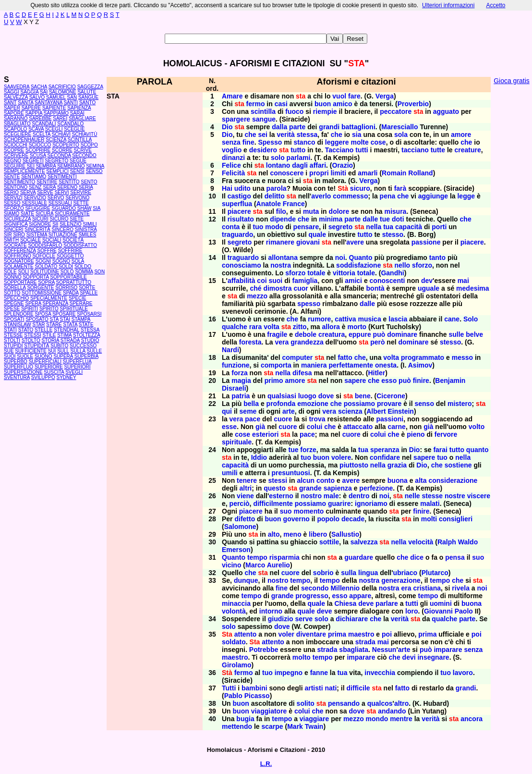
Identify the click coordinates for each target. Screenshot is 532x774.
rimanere (280, 242)
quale (317, 234)
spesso (309, 304)
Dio (227, 127)
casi (281, 104)
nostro (311, 496)
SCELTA (42, 134)
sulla (349, 573)
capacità (409, 227)
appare (360, 596)
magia (241, 381)
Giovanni (438, 611)
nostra (281, 265)
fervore (446, 434)
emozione (313, 404)
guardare (359, 557)
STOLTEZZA (86, 335)
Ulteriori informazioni (448, 5)
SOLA (78, 261)
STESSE (13, 335)
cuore (283, 419)
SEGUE (78, 161)
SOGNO (61, 261)
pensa (455, 557)
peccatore (396, 111)
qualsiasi (282, 396)
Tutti (229, 688)
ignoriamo (371, 504)
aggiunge (433, 196)
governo (296, 519)
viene (245, 496)
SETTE (81, 203)
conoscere (287, 173)
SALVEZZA (16, 97)
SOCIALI (52, 240)
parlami (299, 158)
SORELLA (15, 288)
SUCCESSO (83, 346)
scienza (350, 411)
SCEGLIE (74, 129)
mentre (401, 719)
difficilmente (273, 504)
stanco (304, 142)
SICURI (40, 219)
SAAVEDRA (17, 87)
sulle (457, 334)
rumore (319, 319)
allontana (283, 258)
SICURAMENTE (72, 214)
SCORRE (62, 150)
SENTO (89, 182)
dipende (283, 219)
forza (239, 373)
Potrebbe (264, 650)
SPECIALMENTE (49, 298)
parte (297, 127)
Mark (295, 726)
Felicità (233, 173)
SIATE (27, 214)
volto (477, 427)
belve (474, 334)
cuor (301, 288)
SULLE (95, 351)
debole (306, 334)
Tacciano (339, 150)
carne (397, 427)
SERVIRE (81, 192)
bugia (245, 719)
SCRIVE (83, 150)
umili (230, 473)
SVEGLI (74, 372)
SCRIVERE (16, 155)
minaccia (236, 603)
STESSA (90, 330)
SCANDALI (44, 124)
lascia (398, 319)
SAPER (12, 108)
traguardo (237, 234)
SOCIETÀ (73, 240)
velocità (421, 542)
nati (331, 688)
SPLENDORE (19, 314)
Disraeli (234, 388)
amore (461, 135)
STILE (49, 335)
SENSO (94, 171)
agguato (446, 111)
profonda (281, 404)
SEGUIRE (15, 166)
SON (99, 272)
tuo (258, 227)
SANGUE (88, 97)
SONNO (13, 277)
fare (354, 96)
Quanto (361, 258)
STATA (70, 325)
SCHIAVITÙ (85, 134)
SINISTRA (86, 229)
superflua (237, 204)
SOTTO (12, 293)
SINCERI (14, 229)
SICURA (44, 214)
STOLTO (31, 340)
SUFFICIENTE (31, 351)
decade (353, 519)
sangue (264, 119)
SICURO (59, 219)
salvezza (364, 542)
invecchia (380, 673)
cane (452, 319)
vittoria (344, 273)
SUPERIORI (78, 367)
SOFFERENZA (20, 251)
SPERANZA (55, 303)
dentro (359, 496)
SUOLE (25, 356)
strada (365, 642)
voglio (232, 150)
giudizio (281, 619)
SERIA (86, 187)
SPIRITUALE (74, 309)
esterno (281, 496)
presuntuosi (291, 473)
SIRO (19, 235)
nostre (455, 496)
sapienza (338, 488)
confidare (385, 457)
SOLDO (83, 266)
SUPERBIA (86, 356)
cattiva (345, 319)
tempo (257, 557)
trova (317, 419)
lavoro (463, 673)
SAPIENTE (54, 108)
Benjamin (450, 381)
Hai (227, 188)
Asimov (420, 365)
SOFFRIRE (70, 251)
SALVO (37, 97)
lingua (368, 573)
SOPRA (46, 282)
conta (231, 227)
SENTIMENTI (62, 177)
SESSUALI (60, 203)
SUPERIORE (49, 367)
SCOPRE (14, 150)
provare (389, 404)
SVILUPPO (43, 377)
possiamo (359, 404)
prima (337, 634)
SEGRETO (57, 161)
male (331, 496)
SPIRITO (49, 309)
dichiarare (352, 619)
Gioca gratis (512, 81)
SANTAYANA (48, 103)
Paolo (464, 611)
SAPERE (31, 108)
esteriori (265, 434)
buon (323, 104)
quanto (478, 450)
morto (357, 327)
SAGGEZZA (90, 87)
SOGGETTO (70, 256)
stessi (278, 480)
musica (369, 319)
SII (55, 224)
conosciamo (242, 265)
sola (401, 135)
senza (231, 142)
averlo (321, 196)
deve (366, 603)
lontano (278, 165)
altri (246, 488)
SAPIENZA (79, 108)
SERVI (62, 192)
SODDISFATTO (80, 245)
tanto (437, 258)
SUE (9, 351)
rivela (461, 588)
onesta (386, 365)
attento (246, 634)
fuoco (294, 111)
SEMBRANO (71, 166)
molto (302, 657)
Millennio (345, 588)
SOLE (10, 272)
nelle (412, 496)
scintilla (263, 111)
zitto (300, 327)
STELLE (43, 330)
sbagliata (354, 650)
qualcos (380, 703)
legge (466, 196)
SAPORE (14, 113)
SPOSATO (37, 319)
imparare (448, 650)
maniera (314, 365)
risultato (241, 219)
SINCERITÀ (37, 229)
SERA (50, 187)
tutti (362, 150)
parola (277, 188)
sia (357, 135)
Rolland (420, 173)
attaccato (358, 427)
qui (227, 411)
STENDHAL (66, 330)
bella (251, 404)
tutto (298, 150)
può (379, 334)
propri (319, 173)
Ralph (447, 542)
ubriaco (405, 573)
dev (427, 281)
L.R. (266, 764)
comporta (276, 365)
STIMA (64, 335)
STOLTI (12, 340)
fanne (319, 673)
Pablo (233, 696)
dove (326, 396)
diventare (311, 634)
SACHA (39, 87)
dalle (370, 219)
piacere (239, 211)
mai (463, 281)
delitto (275, 196)
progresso (312, 596)
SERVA (28, 192)
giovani (308, 242)
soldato (234, 642)
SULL (63, 351)
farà (400, 188)
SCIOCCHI (16, 145)
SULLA (78, 351)
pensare (306, 227)
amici (353, 281)
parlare (387, 603)
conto (326, 480)
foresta (250, 342)
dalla (279, 127)
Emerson (236, 550)
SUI (52, 351)
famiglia (305, 281)
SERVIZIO (35, 198)
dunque (246, 580)
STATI (10, 330)
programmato (423, 357)
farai (440, 450)
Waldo (468, 542)
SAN (72, 97)
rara (255, 327)
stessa (307, 135)
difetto (245, 519)
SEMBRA (46, 166)
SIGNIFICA (16, 224)
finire (421, 381)
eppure (360, 334)
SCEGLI (54, 129)
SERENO (67, 187)
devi (409, 657)
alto (274, 534)
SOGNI (43, 261)
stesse (433, 496)
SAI (44, 92)
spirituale (237, 442)
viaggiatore (269, 711)
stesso (393, 234)
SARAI (77, 113)
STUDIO (90, 340)
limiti (338, 173)
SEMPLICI (57, 171)
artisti (314, 688)
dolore (339, 211)
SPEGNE (14, 303)
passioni (390, 419)
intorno (271, 611)
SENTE (12, 177)
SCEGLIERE (18, 134)
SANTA (25, 103)
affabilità (242, 281)
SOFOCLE (44, 256)
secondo (315, 588)
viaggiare (314, 719)
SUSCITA (54, 372)
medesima (472, 288)
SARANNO (16, 118)
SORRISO (66, 288)
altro (401, 703)
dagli (300, 165)
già (260, 427)
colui (315, 427)
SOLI (23, 272)
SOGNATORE (19, 261)
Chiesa (345, 603)
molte (359, 142)
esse (229, 427)
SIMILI (90, 224)
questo (275, 488)
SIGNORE (40, 224)
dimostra (277, 288)
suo (286, 511)
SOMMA (84, 272)
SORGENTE (40, 288)
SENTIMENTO (19, 182)
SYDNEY (66, 377)
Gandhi (392, 273)
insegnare (433, 657)
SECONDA (59, 155)
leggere (337, 142)
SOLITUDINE (45, 272)
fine (248, 142)
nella (374, 227)
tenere (247, 480)
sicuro (360, 188)
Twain (314, 726)
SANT (10, 103)
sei (262, 135)
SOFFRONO (18, 256)
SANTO (87, 103)
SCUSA (38, 155)
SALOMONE (63, 92)
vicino (231, 565)
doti (398, 219)
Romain (394, 173)
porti (439, 227)
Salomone (240, 527)
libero (318, 534)
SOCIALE (30, 240)
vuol (339, 96)
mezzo (257, 296)
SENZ (35, 187)
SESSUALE (34, 203)
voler (286, 634)
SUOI (10, 356)
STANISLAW (18, 325)
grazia (397, 465)
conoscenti (387, 281)
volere (341, 457)
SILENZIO (71, 224)
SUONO (43, 356)
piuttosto (354, 465)
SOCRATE (15, 245)
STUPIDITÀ (36, 346)
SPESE (12, 309)
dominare (402, 334)
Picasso (257, 696)
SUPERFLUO (18, 367)
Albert (376, 411)
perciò (240, 504)
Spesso (270, 142)
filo (281, 211)
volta (272, 327)
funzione (236, 365)
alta (421, 480)
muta (311, 211)
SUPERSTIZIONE (23, 372)
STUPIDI (13, 346)
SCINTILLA (80, 140)
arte (289, 411)
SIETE (77, 219)
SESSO (12, 203)
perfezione (376, 488)
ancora (472, 719)
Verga (385, 96)
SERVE (45, 192)
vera (282, 342)
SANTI (71, 103)
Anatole (269, 204)
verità (285, 135)
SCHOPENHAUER (24, 140)
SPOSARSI (89, 314)
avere (355, 242)
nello (402, 265)
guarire (339, 504)
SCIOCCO (40, 145)
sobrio (323, 573)
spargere (236, 119)
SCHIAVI (61, 134)
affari (318, 165)
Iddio (259, 457)
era (406, 588)
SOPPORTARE (20, 282)
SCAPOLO (15, 129)
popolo (328, 519)
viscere (479, 496)
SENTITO (69, 182)
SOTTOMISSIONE (42, 293)
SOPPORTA (36, 277)
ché (255, 288)
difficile (358, 688)
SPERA (33, 303)
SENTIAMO (34, 177)
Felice (231, 165)
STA (54, 319)
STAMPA (81, 319)
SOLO (67, 272)
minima (331, 219)
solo (278, 158)
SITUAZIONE (63, 235)
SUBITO (59, 346)
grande (310, 488)
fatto (345, 357)
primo (274, 381)
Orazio (343, 165)
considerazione (453, 480)
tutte (438, 150)
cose (378, 142)
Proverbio (413, 104)
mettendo (237, 726)
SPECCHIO (16, 298)
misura (395, 211)
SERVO (56, 198)
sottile (329, 542)
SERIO (11, 192)
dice (417, 557)
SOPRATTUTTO (74, 282)
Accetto (496, 5)
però (377, 342)
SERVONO (77, 198)
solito (306, 703)
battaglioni (358, 127)
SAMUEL (56, 97)
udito (242, 188)
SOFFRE (47, 251)
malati (430, 504)
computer (297, 357)
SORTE (87, 288)
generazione (401, 580)
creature (467, 150)
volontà (234, 611)
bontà (375, 288)
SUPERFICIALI (45, 362)
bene (363, 396)
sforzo (422, 265)
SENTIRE (47, 182)
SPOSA (43, 314)
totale (316, 273)
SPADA (71, 293)
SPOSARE (64, 314)
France (294, 204)
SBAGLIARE (82, 118)
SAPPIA (34, 113)
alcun (306, 480)
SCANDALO (70, 124)
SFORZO (14, 208)
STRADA (70, 340)
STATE (86, 325)
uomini (441, 603)
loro (411, 611)
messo (462, 357)
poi (387, 634)
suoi (275, 281)
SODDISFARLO (45, 245)
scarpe (272, 726)
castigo (239, 196)
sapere (355, 381)
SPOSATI (14, 319)
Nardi (230, 350)
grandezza (307, 342)
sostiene (458, 465)
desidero (263, 150)
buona (398, 480)
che (250, 135)
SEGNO (12, 161)
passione (426, 242)
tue (385, 219)
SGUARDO (64, 208)
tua (388, 227)
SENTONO (16, 187)
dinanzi (233, 158)
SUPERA (63, 356)
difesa (302, 373)
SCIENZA (56, 140)
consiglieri (456, 519)
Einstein (400, 411)
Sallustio (345, 534)
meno (292, 534)
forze (308, 450)
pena (388, 196)
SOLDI (66, 266)
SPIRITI (30, 309)
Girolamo (236, 665)
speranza (385, 450)
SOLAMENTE (19, 266)
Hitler (376, 373)
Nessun (384, 650)
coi (262, 281)
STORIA (51, 340)
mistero (460, 404)
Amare (232, 96)
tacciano (415, 150)
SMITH (11, 240)
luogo (307, 396)
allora (331, 327)
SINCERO (62, 229)
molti (429, 519)
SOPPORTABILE (68, 277)
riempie (325, 111)
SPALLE (89, 293)
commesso (350, 196)
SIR (8, 235)
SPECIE (78, 298)
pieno (416, 434)
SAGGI (12, 92)
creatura (332, 334)
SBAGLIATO (17, 124)
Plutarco (435, 573)
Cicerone (391, 396)
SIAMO (12, 214)
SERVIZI (13, 198)
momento (308, 511)
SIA (97, 208)
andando (392, 711)
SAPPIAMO (56, 113)
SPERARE (81, 303)
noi (340, 258)
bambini (254, 688)
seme (248, 411)
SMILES (88, 235)
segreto (341, 227)
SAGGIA (29, 92)
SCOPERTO (66, 145)
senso (424, 404)
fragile (277, 334)
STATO (26, 330)
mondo (377, 719)
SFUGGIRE (37, 208)
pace (253, 419)
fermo (256, 104)
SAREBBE (40, 118)
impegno (289, 673)
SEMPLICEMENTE (24, 171)
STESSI (33, 335)
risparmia (284, 557)
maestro (361, 634)
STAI (65, 319)
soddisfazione (358, 265)
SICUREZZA (17, 219)
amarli (368, 173)
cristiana (427, 588)
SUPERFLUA (77, 362)
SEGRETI (33, 161)
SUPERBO (16, 362)
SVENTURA (17, 377)
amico (342, 104)
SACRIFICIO (62, 87)
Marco (255, 565)
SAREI (60, 118)
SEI (31, 166)
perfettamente (351, 365)
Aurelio (278, 565)
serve (304, 619)
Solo (471, 319)
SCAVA (36, 129)
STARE (54, 325)
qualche (235, 327)
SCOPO (89, 145)
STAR (38, 325)
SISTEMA (37, 235)
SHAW (85, 208)
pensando (344, 703)
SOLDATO (46, 266)
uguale (429, 288)
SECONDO (84, 155)
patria (241, 396)
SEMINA (95, 166)
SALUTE (87, 92)
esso (389, 381)
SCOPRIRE (38, 150)
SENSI (77, 171)
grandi (329, 127)
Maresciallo (399, 127)
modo (274, 227)
